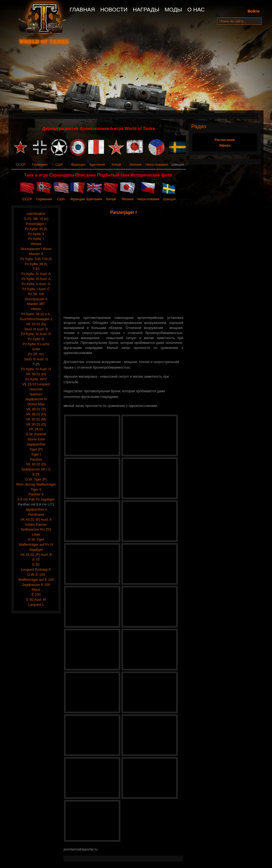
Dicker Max (36, 404)
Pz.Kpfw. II (36, 234)
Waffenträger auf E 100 (36, 580)
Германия (40, 164)
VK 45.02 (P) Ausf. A (36, 519)
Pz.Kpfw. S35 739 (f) (36, 259)
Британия (97, 164)
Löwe (36, 534)
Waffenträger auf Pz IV (36, 544)
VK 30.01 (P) (36, 409)
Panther (36, 459)
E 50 (36, 564)
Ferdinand (36, 514)
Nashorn (36, 394)
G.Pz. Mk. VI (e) (36, 219)
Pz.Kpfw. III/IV (36, 379)
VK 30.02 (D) (36, 464)
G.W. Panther (36, 434)
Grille (36, 349)
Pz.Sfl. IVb (36, 294)
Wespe (36, 244)
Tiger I (36, 454)
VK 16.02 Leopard (36, 384)
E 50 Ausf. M (36, 600)
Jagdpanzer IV (36, 399)
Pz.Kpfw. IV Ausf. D (36, 334)
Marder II (36, 254)
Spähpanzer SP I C (36, 469)
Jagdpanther (36, 444)
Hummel (36, 389)
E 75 (36, 559)
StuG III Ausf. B (36, 329)
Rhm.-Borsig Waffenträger (36, 484)
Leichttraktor (36, 214)
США (59, 164)
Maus (36, 589)
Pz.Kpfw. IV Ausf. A (36, 274)
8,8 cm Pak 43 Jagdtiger (36, 499)
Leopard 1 (36, 605)
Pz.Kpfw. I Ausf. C (36, 289)
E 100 (36, 594)
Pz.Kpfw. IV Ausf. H (36, 369)
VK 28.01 (36, 429)
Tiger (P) (36, 449)
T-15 (36, 269)
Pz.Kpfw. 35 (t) (36, 229)
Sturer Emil (36, 439)
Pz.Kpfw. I (36, 239)
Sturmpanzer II (36, 299)
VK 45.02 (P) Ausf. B (36, 555)
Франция (78, 164)
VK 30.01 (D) (36, 424)
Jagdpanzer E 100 (36, 585)
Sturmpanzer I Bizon (36, 249)
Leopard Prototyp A (36, 569)
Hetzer (36, 309)
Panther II (36, 494)
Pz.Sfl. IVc (36, 354)
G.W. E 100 (36, 575)
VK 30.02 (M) (36, 419)
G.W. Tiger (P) (36, 479)
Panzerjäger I (36, 224)
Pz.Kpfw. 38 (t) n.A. (36, 314)
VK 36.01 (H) (36, 414)
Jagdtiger (36, 550)
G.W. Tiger (36, 539)
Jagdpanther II (36, 509)
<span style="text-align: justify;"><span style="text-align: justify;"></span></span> (125, 265)
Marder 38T (36, 304)
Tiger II (36, 489)
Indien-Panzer (36, 525)
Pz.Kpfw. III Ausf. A (36, 279)
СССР (21, 164)
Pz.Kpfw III (36, 339)
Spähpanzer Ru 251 (36, 529)
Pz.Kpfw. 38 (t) (36, 264)
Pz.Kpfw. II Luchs (36, 344)
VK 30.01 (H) (36, 374)
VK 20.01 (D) (36, 324)
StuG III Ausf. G (36, 359)
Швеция (169, 199)
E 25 (36, 474)
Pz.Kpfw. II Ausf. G (36, 284)
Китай (116, 164)
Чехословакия (157, 164)
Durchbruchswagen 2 (36, 319)
